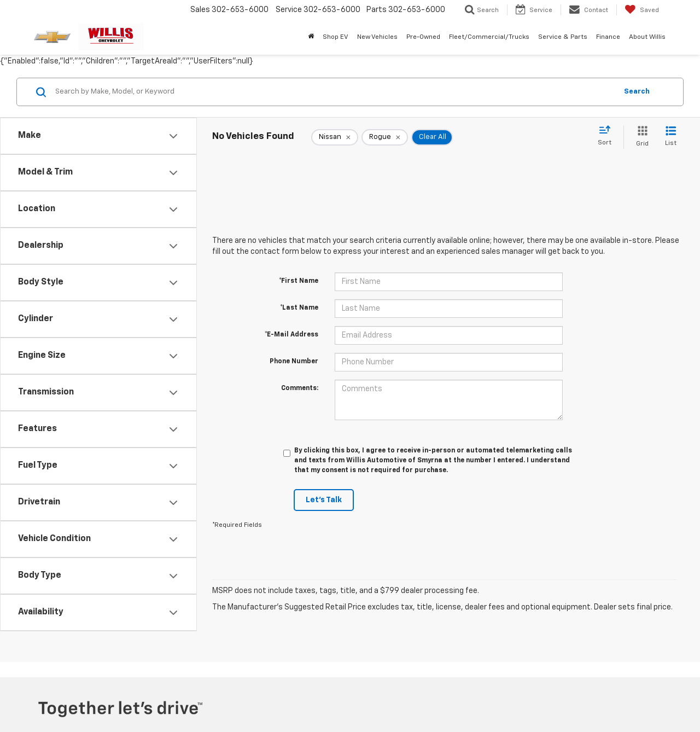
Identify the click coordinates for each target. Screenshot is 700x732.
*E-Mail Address (291, 335)
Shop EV (336, 37)
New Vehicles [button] (377, 37)
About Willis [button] (647, 37)
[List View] (671, 137)
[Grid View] (640, 137)
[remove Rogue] (385, 137)
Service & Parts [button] (563, 37)
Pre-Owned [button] (423, 37)
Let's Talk (324, 500)
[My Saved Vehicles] (642, 10)
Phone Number (294, 362)
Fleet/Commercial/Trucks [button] (489, 37)
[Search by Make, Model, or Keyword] (334, 92)
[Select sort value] (608, 136)
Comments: (300, 388)
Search (637, 92)
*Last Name (299, 308)
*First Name (299, 281)
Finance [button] (608, 37)
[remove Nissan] (335, 137)
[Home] (311, 37)
